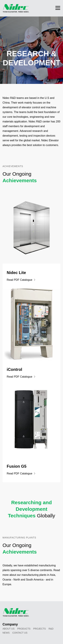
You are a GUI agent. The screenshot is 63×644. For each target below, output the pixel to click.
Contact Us (20, 633)
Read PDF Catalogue (21, 280)
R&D (51, 629)
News (6, 633)
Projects (40, 629)
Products (24, 629)
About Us (8, 629)
